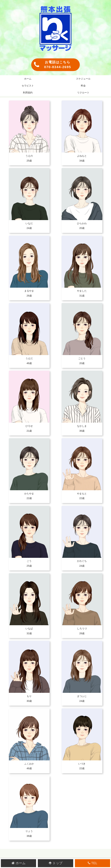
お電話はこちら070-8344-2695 (53, 65)
